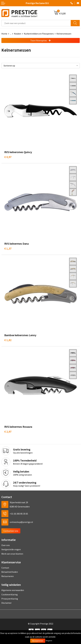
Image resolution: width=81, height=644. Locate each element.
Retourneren (8, 576)
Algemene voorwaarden (13, 590)
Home (4, 34)
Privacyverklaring (10, 599)
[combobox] (36, 23)
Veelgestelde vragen (11, 549)
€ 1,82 (8, 340)
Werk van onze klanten (12, 554)
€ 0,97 (8, 157)
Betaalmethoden (10, 572)
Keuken (18, 34)
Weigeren (49, 641)
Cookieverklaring (10, 594)
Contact (5, 568)
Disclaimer (6, 603)
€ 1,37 (8, 248)
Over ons (6, 545)
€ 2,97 (8, 432)
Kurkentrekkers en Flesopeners (39, 34)
